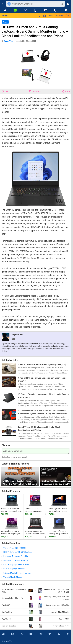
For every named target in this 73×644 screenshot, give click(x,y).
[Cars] (66, 10)
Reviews (60, 16)
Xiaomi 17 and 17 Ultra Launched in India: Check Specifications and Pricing (39, 429)
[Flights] (25, 10)
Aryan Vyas (17, 335)
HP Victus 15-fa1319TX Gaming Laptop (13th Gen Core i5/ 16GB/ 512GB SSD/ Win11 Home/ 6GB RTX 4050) (11, 510)
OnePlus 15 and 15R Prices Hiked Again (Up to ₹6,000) (42, 364)
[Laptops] (46, 10)
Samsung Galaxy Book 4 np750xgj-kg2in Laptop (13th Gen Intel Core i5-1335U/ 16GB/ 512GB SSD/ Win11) (59, 510)
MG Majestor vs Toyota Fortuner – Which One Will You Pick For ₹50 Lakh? (20, 483)
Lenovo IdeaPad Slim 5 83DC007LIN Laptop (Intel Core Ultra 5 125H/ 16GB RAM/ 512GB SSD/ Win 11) (11, 533)
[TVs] (56, 10)
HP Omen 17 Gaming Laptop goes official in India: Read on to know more (43, 396)
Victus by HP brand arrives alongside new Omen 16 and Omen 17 (42, 379)
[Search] (36, 4)
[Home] (5, 10)
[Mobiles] (36, 10)
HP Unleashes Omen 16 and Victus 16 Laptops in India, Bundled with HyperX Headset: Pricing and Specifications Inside (43, 412)
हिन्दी (68, 16)
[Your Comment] (36, 451)
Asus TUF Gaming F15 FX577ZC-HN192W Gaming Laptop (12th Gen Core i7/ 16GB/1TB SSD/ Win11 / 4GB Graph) (35, 533)
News (51, 16)
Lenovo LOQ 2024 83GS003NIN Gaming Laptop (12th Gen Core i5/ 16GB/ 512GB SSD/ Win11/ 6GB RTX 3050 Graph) (35, 510)
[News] (15, 10)
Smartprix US (7, 641)
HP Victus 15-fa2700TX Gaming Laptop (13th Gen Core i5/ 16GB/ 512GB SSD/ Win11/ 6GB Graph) (58, 533)
